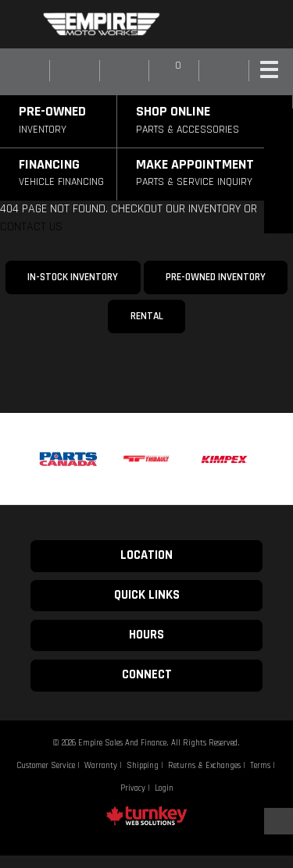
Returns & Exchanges (204, 766)
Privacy (133, 788)
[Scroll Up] (277, 822)
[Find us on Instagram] (233, 24)
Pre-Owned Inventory (216, 277)
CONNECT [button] (147, 675)
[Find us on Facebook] (217, 24)
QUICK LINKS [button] (147, 595)
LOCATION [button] (146, 555)
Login (164, 788)
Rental (147, 316)
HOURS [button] (146, 635)
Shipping (143, 766)
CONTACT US (31, 227)
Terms (260, 766)
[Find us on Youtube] (248, 24)
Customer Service (46, 766)
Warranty (101, 766)
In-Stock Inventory (73, 277)
